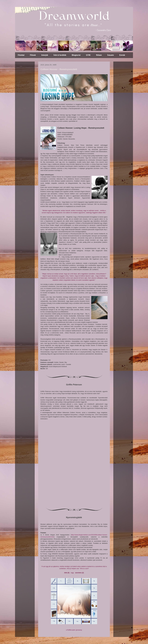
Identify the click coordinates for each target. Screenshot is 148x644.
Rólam (99, 55)
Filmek (33, 55)
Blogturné (76, 55)
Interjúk (45, 55)
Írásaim (111, 55)
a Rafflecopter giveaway (74, 630)
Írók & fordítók (60, 55)
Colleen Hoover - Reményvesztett (59, 69)
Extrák (122, 55)
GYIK (88, 55)
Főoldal (21, 55)
